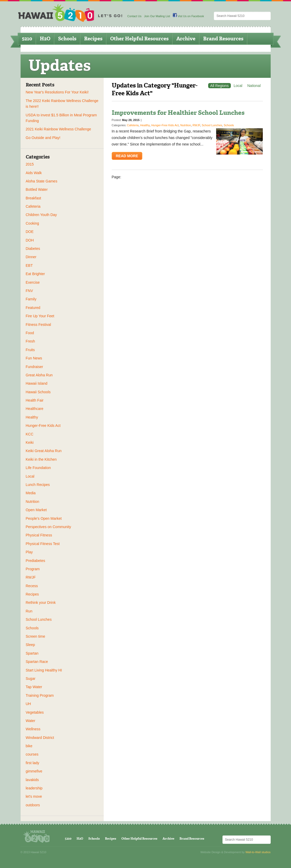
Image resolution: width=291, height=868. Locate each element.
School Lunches (39, 619)
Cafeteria (33, 206)
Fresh (30, 341)
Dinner (31, 257)
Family (31, 299)
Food (30, 333)
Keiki (30, 442)
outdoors (33, 805)
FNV (29, 291)
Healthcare (35, 409)
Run (29, 611)
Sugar (31, 679)
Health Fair (35, 400)
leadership (34, 788)
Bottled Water (37, 189)
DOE (30, 232)
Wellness (33, 729)
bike (29, 746)
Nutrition (33, 502)
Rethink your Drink (41, 603)
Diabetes (33, 249)
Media (31, 493)
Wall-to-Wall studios (258, 852)
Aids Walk (34, 173)
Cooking (32, 223)
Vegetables (35, 712)
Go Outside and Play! (43, 138)
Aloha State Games (42, 181)
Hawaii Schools (38, 392)
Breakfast (33, 198)
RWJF (31, 577)
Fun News (34, 358)
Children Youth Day (41, 215)
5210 (27, 39)
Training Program (40, 695)
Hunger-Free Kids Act (43, 426)
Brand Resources (223, 39)
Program (33, 569)
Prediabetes (36, 561)
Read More (127, 156)
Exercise (33, 282)
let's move (34, 796)
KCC (30, 434)
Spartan (32, 653)
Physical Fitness (39, 535)
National (254, 86)
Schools (67, 39)
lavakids (32, 780)
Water (31, 721)
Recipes (93, 39)
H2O (45, 39)
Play (29, 552)
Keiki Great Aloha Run (44, 451)
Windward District (40, 738)
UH (28, 704)
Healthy (32, 417)
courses (32, 754)
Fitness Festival (38, 325)
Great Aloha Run (39, 375)
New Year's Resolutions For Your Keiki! (57, 92)
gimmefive (34, 771)
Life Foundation (38, 468)
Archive (186, 39)
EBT (29, 265)
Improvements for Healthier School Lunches (178, 113)
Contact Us (134, 16)
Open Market (36, 510)
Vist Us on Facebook (188, 16)
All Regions (219, 86)
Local (30, 476)
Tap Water (34, 687)
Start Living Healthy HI (44, 670)
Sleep (30, 645)
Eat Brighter (35, 274)
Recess (32, 586)
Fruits (30, 350)
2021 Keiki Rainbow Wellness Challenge (58, 129)
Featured (33, 308)
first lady (33, 763)
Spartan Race (37, 662)
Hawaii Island (37, 383)
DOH (30, 240)
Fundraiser (35, 367)
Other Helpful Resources (139, 39)
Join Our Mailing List (157, 16)
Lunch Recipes (38, 485)
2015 (30, 164)
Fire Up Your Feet (40, 316)
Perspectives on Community (48, 527)
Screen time (36, 636)
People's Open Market (44, 518)
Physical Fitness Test (43, 544)
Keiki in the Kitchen (41, 459)
